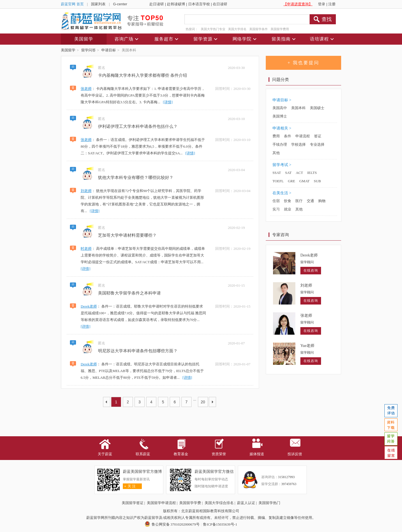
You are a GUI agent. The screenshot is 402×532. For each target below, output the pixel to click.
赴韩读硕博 (176, 4)
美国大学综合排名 (219, 503)
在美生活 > (282, 193)
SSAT (277, 173)
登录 (322, 4)
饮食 (288, 201)
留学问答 (88, 50)
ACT (299, 173)
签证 (318, 136)
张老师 (86, 89)
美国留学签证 (133, 503)
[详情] (168, 102)
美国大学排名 (237, 29)
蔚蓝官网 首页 (72, 4)
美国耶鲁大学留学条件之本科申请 (129, 293)
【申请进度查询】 (298, 4)
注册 (332, 4)
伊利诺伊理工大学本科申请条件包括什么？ (138, 126)
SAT (288, 173)
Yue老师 (307, 346)
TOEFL (278, 181)
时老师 (86, 249)
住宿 (276, 201)
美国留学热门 (269, 503)
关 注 (129, 486)
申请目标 (109, 50)
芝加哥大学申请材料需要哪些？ (127, 235)
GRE (291, 181)
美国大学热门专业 (213, 29)
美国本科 (298, 108)
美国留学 (68, 50)
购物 (322, 201)
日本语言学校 (199, 4)
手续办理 (280, 144)
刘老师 (86, 191)
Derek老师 (89, 306)
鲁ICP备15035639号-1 (220, 524)
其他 (276, 153)
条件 (288, 136)
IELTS (312, 173)
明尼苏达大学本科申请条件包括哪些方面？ (138, 351)
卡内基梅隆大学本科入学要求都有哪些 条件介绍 (143, 75)
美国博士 (280, 116)
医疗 (299, 201)
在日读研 (220, 4)
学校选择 (298, 144)
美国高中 (280, 108)
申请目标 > (282, 100)
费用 (276, 136)
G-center (120, 4)
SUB (317, 181)
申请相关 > (282, 128)
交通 (310, 201)
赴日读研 (157, 4)
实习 (276, 209)
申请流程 (303, 136)
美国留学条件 (259, 29)
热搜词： (192, 29)
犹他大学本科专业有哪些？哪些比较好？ (136, 178)
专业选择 (317, 144)
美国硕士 (317, 108)
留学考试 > (282, 165)
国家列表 (98, 4)
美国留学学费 (190, 503)
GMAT (304, 181)
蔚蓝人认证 (246, 503)
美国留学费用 (280, 29)
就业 (288, 209)
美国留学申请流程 (161, 503)
